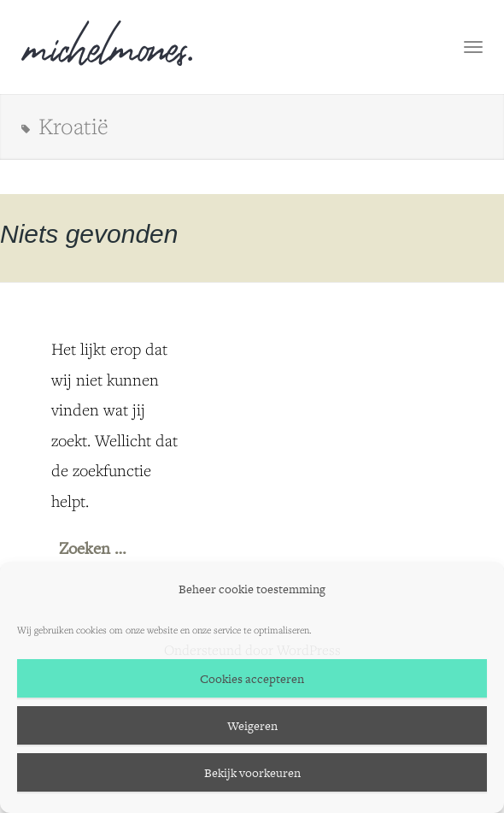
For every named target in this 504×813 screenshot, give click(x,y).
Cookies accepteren (252, 679)
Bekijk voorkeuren (252, 773)
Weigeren (252, 726)
